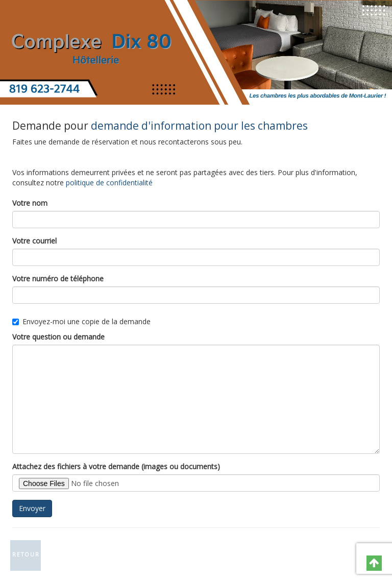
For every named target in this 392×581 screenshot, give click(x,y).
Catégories (226, 554)
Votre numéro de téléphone (58, 279)
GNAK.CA (251, 565)
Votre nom (30, 203)
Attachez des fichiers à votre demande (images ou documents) (116, 466)
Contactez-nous (170, 554)
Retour (26, 554)
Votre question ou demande (58, 337)
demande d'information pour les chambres (199, 126)
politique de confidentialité (109, 183)
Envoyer (32, 508)
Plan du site (275, 554)
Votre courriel (34, 241)
